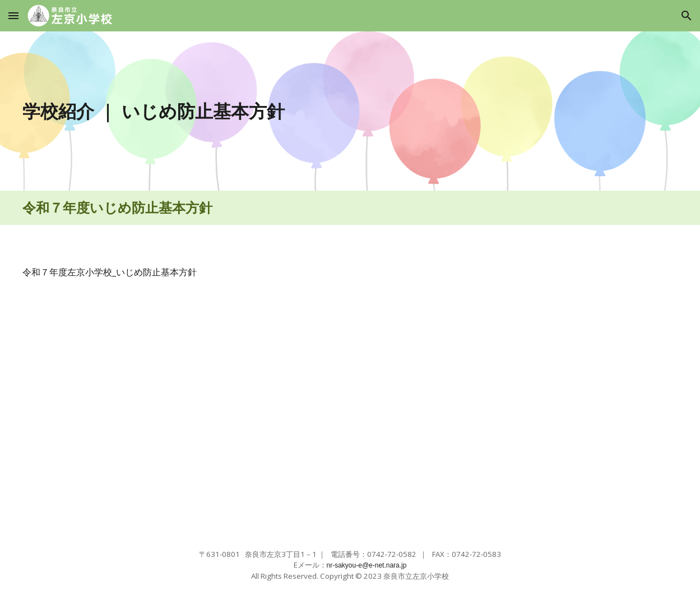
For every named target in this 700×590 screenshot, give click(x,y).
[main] (266, 111)
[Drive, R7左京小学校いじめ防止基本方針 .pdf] (182, 414)
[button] (13, 15)
